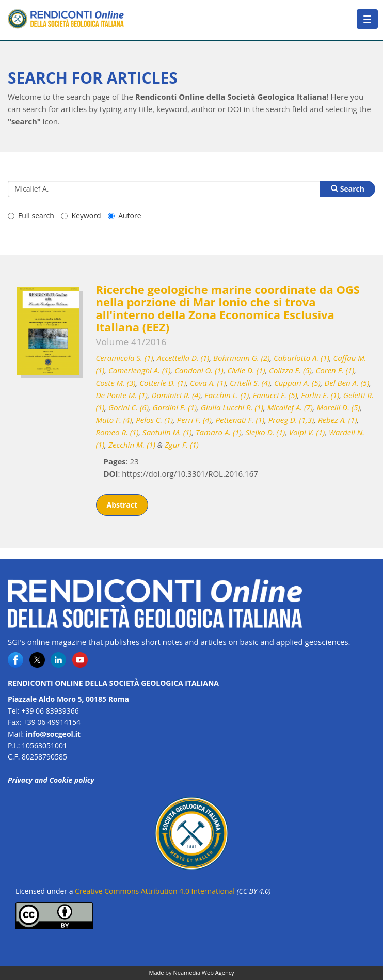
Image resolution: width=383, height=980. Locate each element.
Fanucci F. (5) (275, 395)
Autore (124, 216)
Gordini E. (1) (175, 407)
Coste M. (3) (116, 383)
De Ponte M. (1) (122, 395)
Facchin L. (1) (227, 395)
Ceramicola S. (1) (125, 358)
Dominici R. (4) (176, 395)
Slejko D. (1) (265, 432)
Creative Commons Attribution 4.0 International (155, 891)
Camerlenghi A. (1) (140, 370)
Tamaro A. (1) (219, 432)
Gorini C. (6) (129, 407)
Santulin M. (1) (167, 432)
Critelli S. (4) (250, 383)
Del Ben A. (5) (347, 383)
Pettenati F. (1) (240, 420)
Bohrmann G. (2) (241, 358)
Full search (31, 216)
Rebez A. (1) (338, 420)
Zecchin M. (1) (132, 445)
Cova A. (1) (208, 383)
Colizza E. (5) (290, 370)
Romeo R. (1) (117, 432)
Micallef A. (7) (290, 407)
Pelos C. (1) (154, 420)
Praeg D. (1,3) (291, 420)
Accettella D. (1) (183, 358)
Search (348, 189)
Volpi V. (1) (307, 432)
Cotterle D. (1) (163, 383)
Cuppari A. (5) (297, 383)
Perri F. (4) (194, 420)
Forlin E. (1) (320, 395)
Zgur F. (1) (182, 445)
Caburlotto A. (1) (301, 358)
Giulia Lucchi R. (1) (232, 407)
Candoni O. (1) (199, 370)
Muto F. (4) (114, 420)
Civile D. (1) (246, 370)
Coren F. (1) (335, 370)
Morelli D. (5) (338, 407)
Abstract (122, 505)
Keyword (81, 216)
